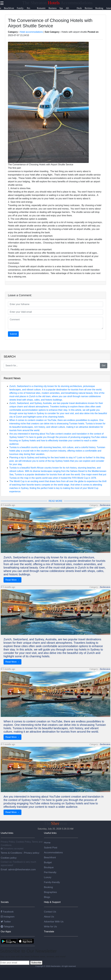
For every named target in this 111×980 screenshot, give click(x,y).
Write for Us (50, 926)
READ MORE (55, 501)
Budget (48, 862)
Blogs (47, 897)
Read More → (12, 580)
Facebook (7, 912)
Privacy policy (31, 853)
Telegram (7, 926)
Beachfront (50, 857)
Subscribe (36, 963)
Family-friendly (52, 882)
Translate (49, 931)
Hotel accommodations (31, 32)
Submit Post (51, 848)
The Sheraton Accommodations (57, 3)
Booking (48, 887)
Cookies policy (9, 858)
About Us (49, 917)
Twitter (6, 922)
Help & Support (52, 902)
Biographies (50, 892)
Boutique (49, 867)
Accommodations (53, 852)
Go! (104, 366)
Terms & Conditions (12, 853)
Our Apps (6, 931)
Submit (13, 334)
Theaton (56, 823)
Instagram (8, 917)
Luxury (48, 877)
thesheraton (105, 505)
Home (47, 843)
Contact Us (50, 912)
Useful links (7, 833)
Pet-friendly (50, 872)
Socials (5, 902)
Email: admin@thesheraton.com (18, 869)
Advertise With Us (54, 922)
